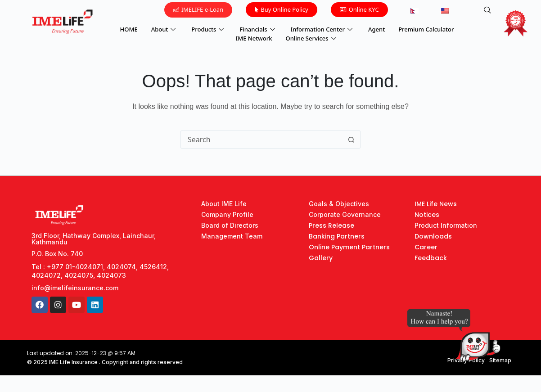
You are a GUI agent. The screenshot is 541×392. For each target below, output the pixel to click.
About (165, 29)
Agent (376, 29)
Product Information (446, 225)
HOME (129, 29)
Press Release (331, 225)
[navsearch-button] (487, 10)
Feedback (431, 258)
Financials (258, 29)
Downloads (433, 236)
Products (209, 29)
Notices (427, 215)
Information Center (323, 29)
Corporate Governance (345, 214)
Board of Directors (230, 225)
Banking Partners (337, 236)
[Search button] (352, 140)
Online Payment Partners (349, 247)
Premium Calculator (426, 29)
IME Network (254, 38)
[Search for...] (261, 140)
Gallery (321, 258)
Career (426, 247)
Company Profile (227, 214)
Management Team (232, 236)
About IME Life (224, 204)
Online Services (312, 38)
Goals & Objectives (339, 204)
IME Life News (436, 204)
